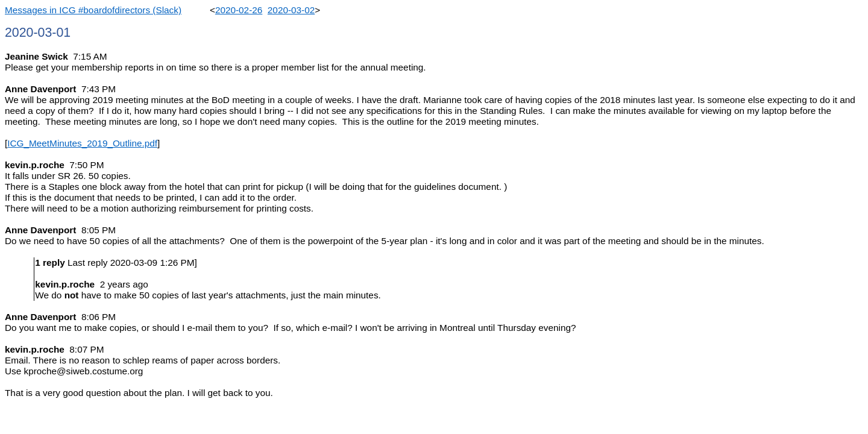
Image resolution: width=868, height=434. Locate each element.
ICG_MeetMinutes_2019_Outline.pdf (82, 143)
